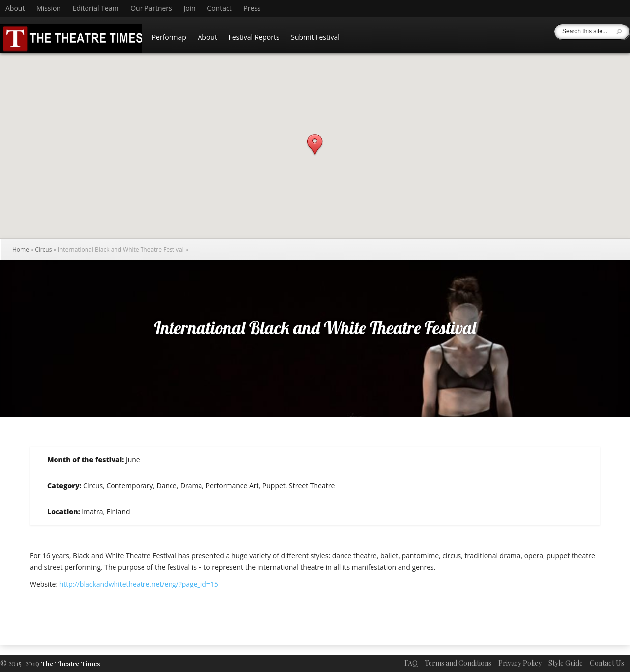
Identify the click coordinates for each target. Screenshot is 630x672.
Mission (49, 8)
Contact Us (607, 663)
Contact (219, 8)
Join (189, 8)
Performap (169, 37)
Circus (43, 249)
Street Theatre (312, 486)
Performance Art (232, 486)
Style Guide (566, 663)
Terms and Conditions (458, 663)
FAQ (411, 663)
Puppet (274, 486)
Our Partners (151, 8)
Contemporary (129, 486)
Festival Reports (254, 37)
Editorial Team (96, 8)
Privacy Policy (520, 663)
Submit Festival (315, 37)
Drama (191, 486)
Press (252, 8)
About (15, 8)
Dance (167, 486)
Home (21, 249)
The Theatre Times (70, 663)
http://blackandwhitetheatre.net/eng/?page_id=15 (139, 584)
